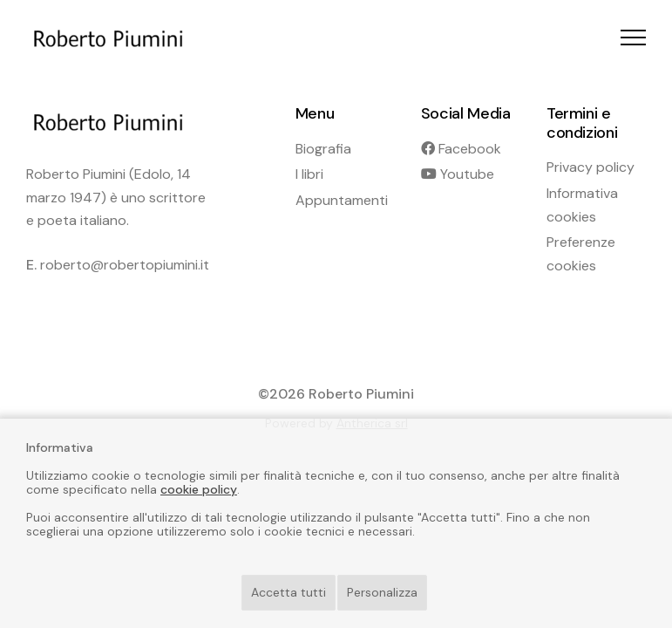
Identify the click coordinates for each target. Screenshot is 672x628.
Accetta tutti (288, 592)
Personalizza (382, 592)
